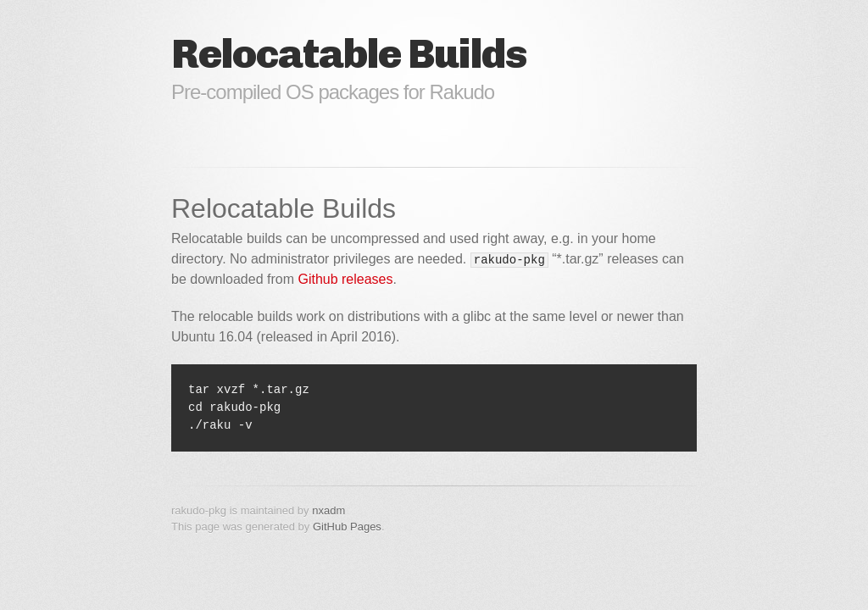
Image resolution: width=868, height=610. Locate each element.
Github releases (345, 279)
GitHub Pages (347, 527)
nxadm (328, 510)
